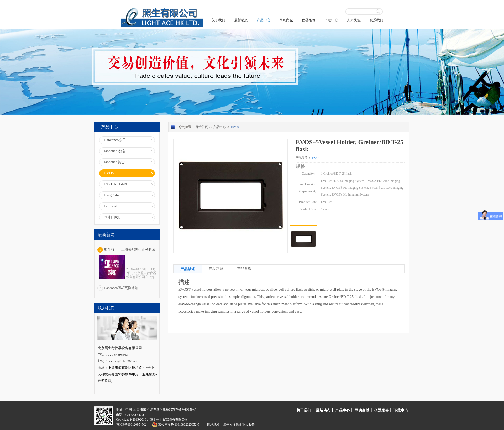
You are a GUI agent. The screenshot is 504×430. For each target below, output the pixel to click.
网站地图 (213, 424)
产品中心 (219, 127)
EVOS (235, 127)
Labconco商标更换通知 (121, 288)
